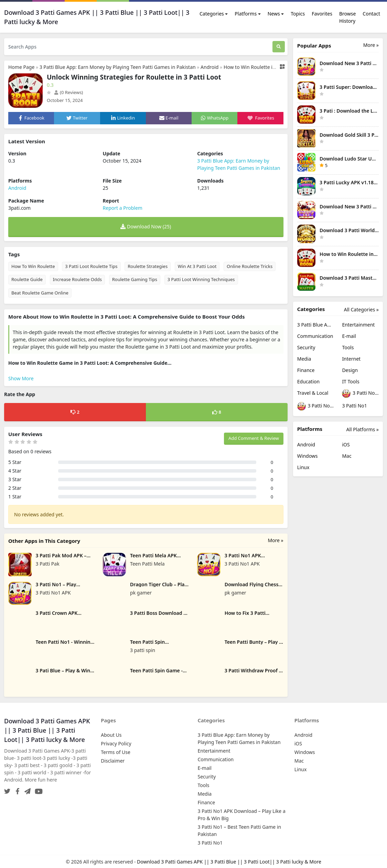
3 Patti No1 (354, 406)
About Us (111, 735)
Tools (348, 347)
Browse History (347, 17)
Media (304, 359)
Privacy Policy (116, 743)
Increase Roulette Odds (78, 279)
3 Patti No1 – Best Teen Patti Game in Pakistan (316, 406)
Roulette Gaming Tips (135, 279)
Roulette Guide (27, 279)
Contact (371, 14)
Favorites (322, 14)
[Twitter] (7, 789)
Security (306, 347)
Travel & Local (313, 393)
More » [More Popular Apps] (371, 45)
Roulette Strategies (148, 266)
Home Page (21, 67)
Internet (351, 359)
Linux (303, 467)
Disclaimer (113, 761)
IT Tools (351, 381)
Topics (298, 14)
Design (350, 370)
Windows (308, 456)
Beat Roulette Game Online (40, 293)
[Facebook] (16, 789)
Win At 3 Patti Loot (197, 266)
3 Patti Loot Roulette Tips (91, 266)
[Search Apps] (138, 47)
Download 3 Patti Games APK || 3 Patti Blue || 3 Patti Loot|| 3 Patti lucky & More (229, 862)
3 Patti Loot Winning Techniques (201, 279)
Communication (315, 336)
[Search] (279, 47)
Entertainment (358, 325)
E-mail (349, 336)
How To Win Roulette (33, 266)
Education (308, 381)
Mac (347, 456)
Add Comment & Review (254, 438)
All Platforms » (363, 429)
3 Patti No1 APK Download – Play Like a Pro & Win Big (360, 394)
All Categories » (361, 309)
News (274, 14)
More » (275, 540)
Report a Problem (123, 208)
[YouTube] (37, 789)
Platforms (246, 14)
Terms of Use (116, 752)
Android (209, 67)
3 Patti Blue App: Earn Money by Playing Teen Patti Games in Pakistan (118, 67)
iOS (346, 445)
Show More (21, 378)
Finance (306, 370)
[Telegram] (26, 789)
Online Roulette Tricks (250, 266)
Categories (212, 14)
